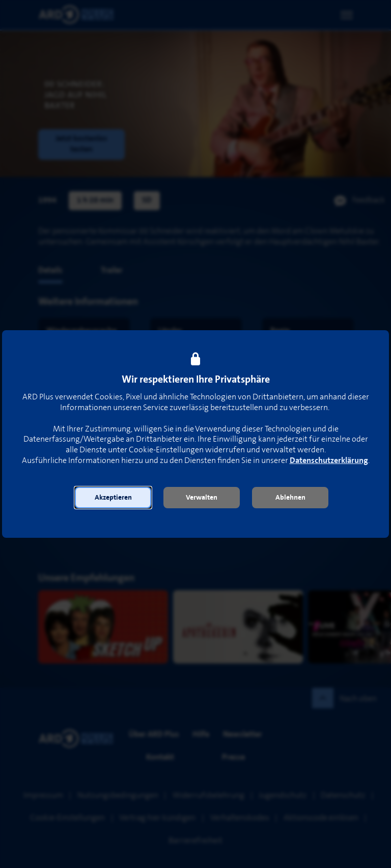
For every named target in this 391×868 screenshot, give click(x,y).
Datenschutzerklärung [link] (329, 461)
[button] (113, 498)
